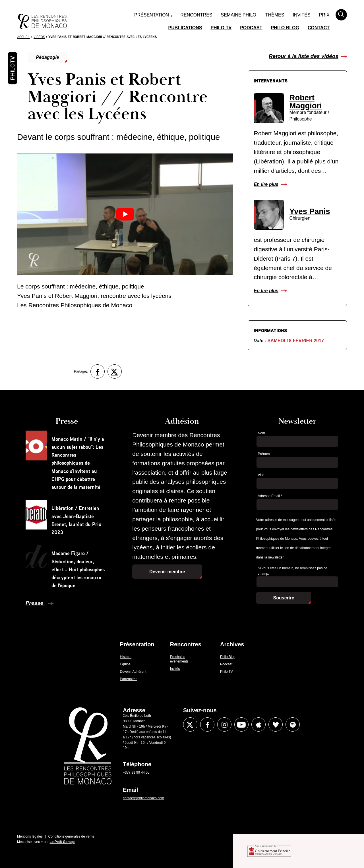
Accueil (24, 37)
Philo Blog (285, 28)
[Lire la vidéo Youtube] (125, 214)
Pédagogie (48, 57)
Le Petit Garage (62, 842)
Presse (35, 603)
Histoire (126, 657)
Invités (301, 15)
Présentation (152, 15)
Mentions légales (30, 836)
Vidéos (39, 37)
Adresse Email (270, 496)
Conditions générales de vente (71, 836)
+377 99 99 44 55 (136, 773)
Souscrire (284, 598)
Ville (261, 475)
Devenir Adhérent (133, 672)
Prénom (264, 454)
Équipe (125, 664)
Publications (185, 28)
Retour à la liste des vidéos (304, 56)
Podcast (251, 28)
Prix (324, 15)
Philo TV (221, 28)
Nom (261, 433)
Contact (319, 28)
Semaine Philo (239, 15)
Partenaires (129, 679)
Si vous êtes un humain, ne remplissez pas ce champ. (293, 571)
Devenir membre (167, 572)
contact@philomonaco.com (143, 798)
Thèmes (275, 15)
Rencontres (197, 15)
